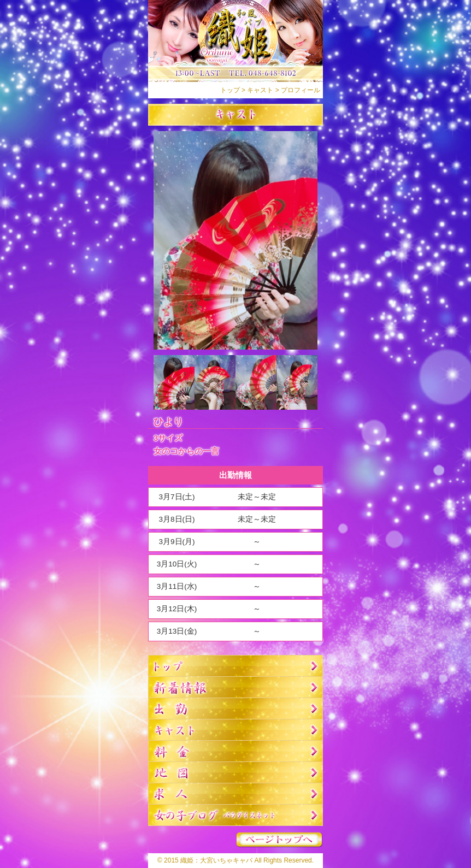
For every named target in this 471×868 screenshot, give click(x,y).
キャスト (260, 90)
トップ (230, 90)
